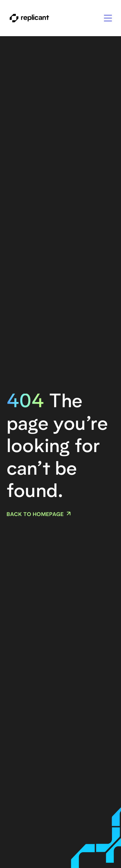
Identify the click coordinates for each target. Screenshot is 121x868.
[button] (108, 18)
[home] (28, 18)
